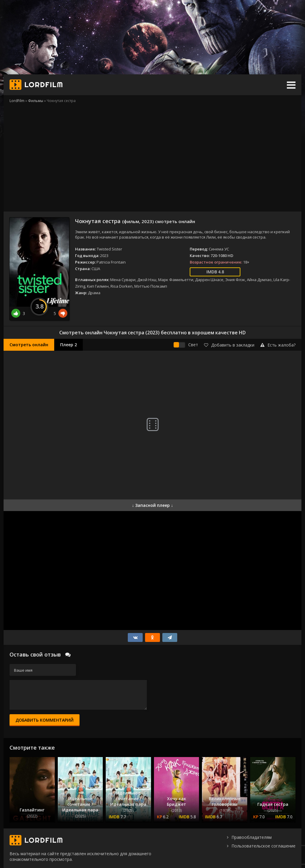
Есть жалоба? (278, 345)
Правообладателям (252, 837)
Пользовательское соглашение (263, 846)
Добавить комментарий (45, 720)
